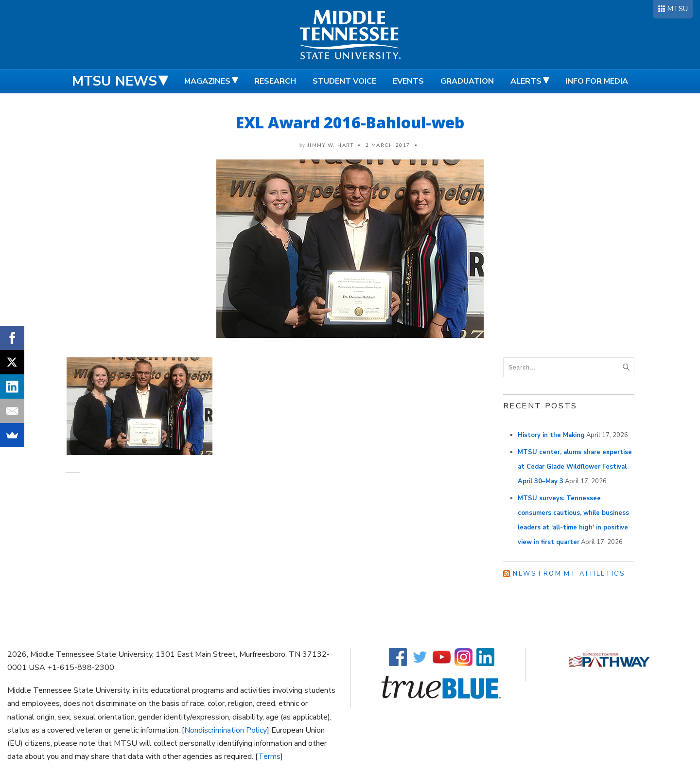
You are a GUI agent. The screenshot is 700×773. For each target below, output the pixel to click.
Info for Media (597, 81)
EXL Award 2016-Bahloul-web (350, 122)
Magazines (207, 81)
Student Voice (344, 81)
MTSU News (114, 81)
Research (275, 81)
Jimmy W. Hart (331, 145)
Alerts (526, 81)
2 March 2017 (388, 145)
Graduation (467, 81)
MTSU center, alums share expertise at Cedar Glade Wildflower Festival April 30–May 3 (575, 467)
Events (408, 81)
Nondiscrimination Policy (226, 730)
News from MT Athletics (569, 574)
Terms (269, 756)
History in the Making (551, 435)
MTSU (677, 9)
